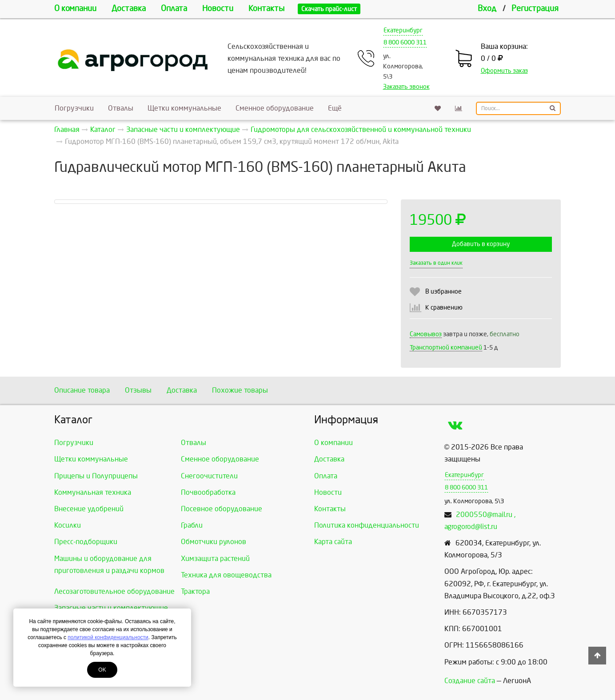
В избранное (443, 292)
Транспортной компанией (446, 348)
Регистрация (535, 9)
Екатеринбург (403, 30)
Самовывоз (426, 334)
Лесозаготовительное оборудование (114, 591)
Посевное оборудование (222, 509)
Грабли (192, 525)
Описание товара (82, 390)
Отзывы (138, 390)
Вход (487, 9)
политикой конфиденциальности (108, 637)
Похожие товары (240, 390)
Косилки (68, 525)
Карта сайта (333, 542)
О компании (75, 9)
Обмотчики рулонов (214, 542)
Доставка (129, 9)
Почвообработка (208, 492)
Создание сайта (470, 681)
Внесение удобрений (89, 509)
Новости (218, 9)
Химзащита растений (215, 559)
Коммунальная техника (93, 492)
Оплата (174, 9)
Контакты (266, 9)
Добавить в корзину (481, 244)
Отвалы (121, 108)
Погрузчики (74, 108)
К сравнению (444, 308)
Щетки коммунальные (184, 108)
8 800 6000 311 (405, 42)
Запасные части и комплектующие (111, 608)
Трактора (195, 591)
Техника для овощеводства (226, 575)
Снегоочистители (209, 476)
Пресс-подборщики (86, 542)
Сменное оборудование (275, 108)
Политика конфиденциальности (367, 525)
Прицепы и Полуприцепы (96, 476)
